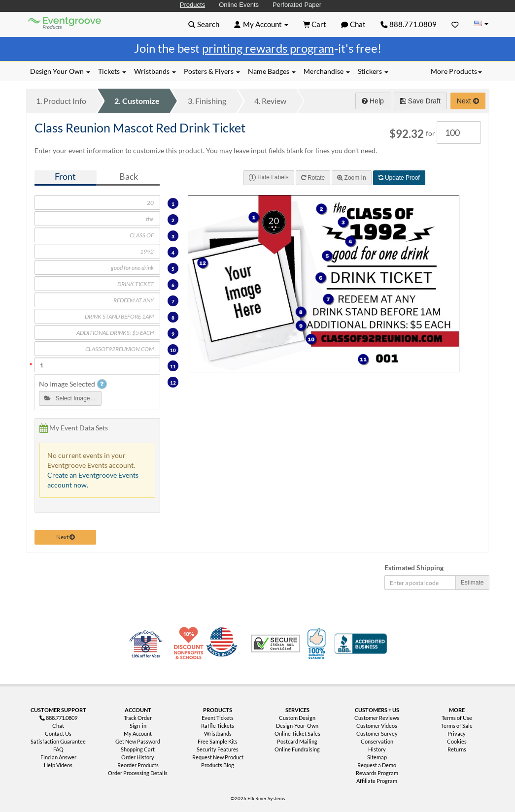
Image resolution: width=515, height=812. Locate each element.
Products (192, 5)
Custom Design (297, 718)
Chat (58, 726)
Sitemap (377, 757)
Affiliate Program (377, 781)
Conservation (377, 741)
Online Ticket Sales (297, 733)
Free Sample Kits (218, 741)
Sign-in (138, 726)
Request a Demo (377, 765)
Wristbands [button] (155, 71)
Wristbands (218, 733)
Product (61, 101)
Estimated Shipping (414, 568)
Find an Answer (58, 757)
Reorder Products (138, 765)
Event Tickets (218, 718)
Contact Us (58, 733)
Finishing (207, 101)
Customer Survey (377, 733)
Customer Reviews (377, 718)
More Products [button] (456, 71)
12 (173, 383)
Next (468, 101)
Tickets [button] (112, 71)
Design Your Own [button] (60, 71)
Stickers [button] (373, 71)
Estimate (472, 583)
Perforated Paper (297, 5)
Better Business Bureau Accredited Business (361, 644)
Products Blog (218, 765)
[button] (204, 24)
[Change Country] (481, 24)
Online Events (239, 5)
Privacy (457, 733)
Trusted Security (275, 644)
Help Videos (58, 765)
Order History (138, 757)
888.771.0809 (409, 24)
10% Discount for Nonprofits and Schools (191, 644)
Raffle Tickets (218, 726)
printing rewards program (268, 48)
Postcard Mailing (297, 741)
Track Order (138, 718)
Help (373, 101)
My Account (138, 733)
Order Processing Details (138, 773)
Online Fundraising (297, 749)
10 (173, 350)
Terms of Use (457, 718)
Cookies (457, 741)
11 (173, 366)
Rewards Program (377, 773)
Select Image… (70, 398)
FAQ (58, 749)
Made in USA (224, 644)
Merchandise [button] (327, 71)
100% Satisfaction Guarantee (318, 644)
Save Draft (420, 101)
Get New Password (138, 741)
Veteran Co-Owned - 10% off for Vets (148, 650)
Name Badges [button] (272, 71)
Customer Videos (377, 726)
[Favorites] (455, 24)
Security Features (218, 749)
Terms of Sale (457, 726)
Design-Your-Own (297, 726)
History (377, 749)
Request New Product (218, 757)
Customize (137, 101)
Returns (457, 749)
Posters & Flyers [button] (212, 71)
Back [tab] (129, 177)
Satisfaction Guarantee (58, 741)
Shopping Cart (138, 749)
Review (270, 101)
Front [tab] (65, 177)
